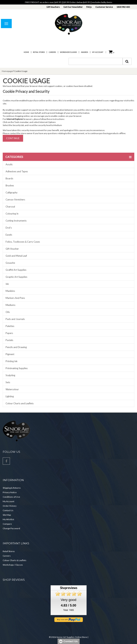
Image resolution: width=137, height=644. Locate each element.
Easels (9, 235)
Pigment (10, 354)
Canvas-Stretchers (15, 200)
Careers (52, 52)
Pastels (9, 340)
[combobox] (96, 61)
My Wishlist (8, 519)
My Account (98, 52)
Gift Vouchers (53, 7)
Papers (9, 333)
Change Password (11, 528)
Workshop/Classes (68, 52)
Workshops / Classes (13, 565)
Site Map (7, 515)
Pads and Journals (15, 319)
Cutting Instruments (16, 221)
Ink (7, 284)
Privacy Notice (10, 492)
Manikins (10, 291)
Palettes (10, 326)
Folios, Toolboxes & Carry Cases (23, 242)
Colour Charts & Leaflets (15, 560)
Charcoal (10, 207)
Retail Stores (39, 52)
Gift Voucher (12, 249)
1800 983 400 (123, 7)
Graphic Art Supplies (16, 277)
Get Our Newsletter (73, 7)
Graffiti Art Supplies (16, 270)
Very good (68, 600)
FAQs (89, 7)
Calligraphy (12, 192)
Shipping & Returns (12, 488)
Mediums (10, 305)
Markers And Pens (15, 298)
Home (26, 52)
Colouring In (12, 214)
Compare (7, 524)
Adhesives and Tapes (17, 171)
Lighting (10, 396)
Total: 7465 (68, 610)
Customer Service (104, 7)
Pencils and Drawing (16, 347)
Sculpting (10, 375)
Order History (10, 506)
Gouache (10, 263)
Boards (9, 178)
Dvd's (9, 228)
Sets (8, 382)
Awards (84, 52)
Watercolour (12, 389)
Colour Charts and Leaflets (20, 403)
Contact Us (8, 510)
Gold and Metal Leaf (16, 256)
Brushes (10, 185)
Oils (8, 312)
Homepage (7, 71)
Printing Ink (12, 361)
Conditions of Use (11, 497)
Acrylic (9, 164)
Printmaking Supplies (17, 368)
